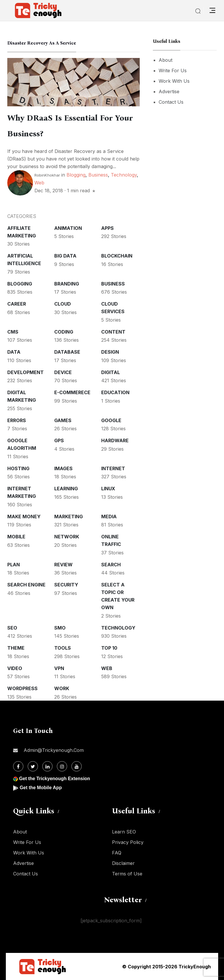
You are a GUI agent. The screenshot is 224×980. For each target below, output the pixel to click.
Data (14, 352)
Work (62, 688)
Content (113, 332)
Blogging (76, 175)
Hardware (115, 440)
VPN (59, 668)
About (166, 60)
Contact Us (171, 102)
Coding (64, 332)
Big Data (65, 256)
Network (67, 537)
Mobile (16, 537)
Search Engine (26, 585)
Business (98, 175)
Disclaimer (123, 863)
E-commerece (72, 392)
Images (63, 468)
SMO (60, 628)
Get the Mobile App (41, 788)
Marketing (69, 517)
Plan (14, 565)
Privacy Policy (128, 842)
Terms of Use (127, 874)
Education (115, 392)
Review (63, 565)
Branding (67, 284)
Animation (68, 228)
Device (63, 372)
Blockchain (117, 256)
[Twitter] (33, 766)
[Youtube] (77, 766)
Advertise (169, 91)
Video (15, 668)
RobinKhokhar (47, 175)
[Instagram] (62, 766)
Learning (66, 489)
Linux (108, 489)
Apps (107, 228)
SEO (12, 628)
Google (111, 420)
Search (111, 565)
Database (67, 352)
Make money (24, 517)
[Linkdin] (47, 766)
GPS (59, 440)
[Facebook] (18, 766)
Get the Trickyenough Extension (55, 779)
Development (26, 372)
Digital (111, 372)
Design (110, 352)
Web (39, 183)
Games (63, 420)
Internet (113, 468)
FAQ (117, 853)
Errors (17, 420)
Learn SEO (124, 832)
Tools (63, 648)
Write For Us (173, 70)
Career (17, 304)
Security (66, 585)
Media (109, 517)
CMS (13, 332)
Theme (16, 648)
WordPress (22, 688)
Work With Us (174, 81)
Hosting (18, 468)
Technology (124, 175)
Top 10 (109, 648)
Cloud (63, 304)
